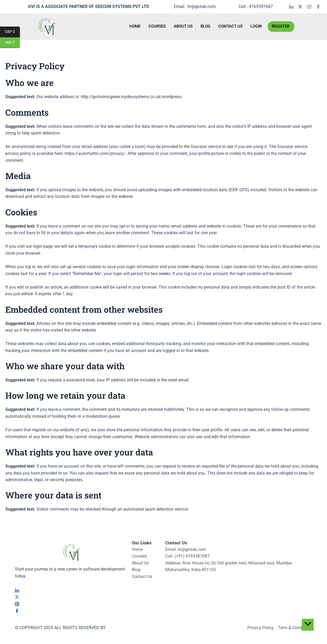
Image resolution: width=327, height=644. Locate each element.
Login (256, 26)
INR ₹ (13, 43)
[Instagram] (311, 7)
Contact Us (230, 26)
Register (281, 26)
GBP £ (12, 32)
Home (135, 26)
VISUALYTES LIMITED (127, 628)
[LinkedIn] (293, 7)
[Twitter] (302, 7)
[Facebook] (320, 7)
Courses (157, 26)
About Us (183, 26)
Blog (205, 26)
